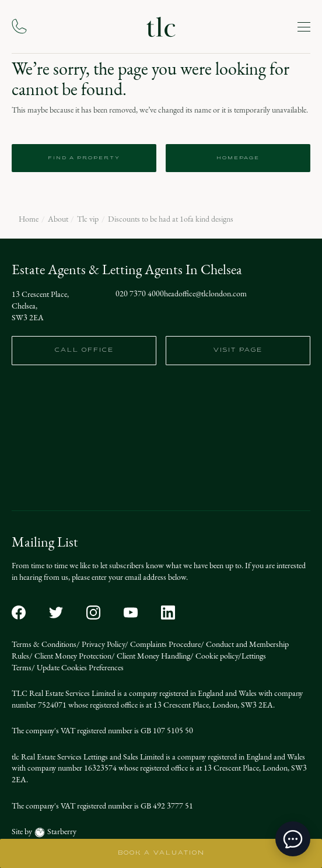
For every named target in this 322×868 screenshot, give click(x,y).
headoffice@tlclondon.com (205, 294)
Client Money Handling (153, 656)
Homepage (238, 158)
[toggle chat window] (293, 839)
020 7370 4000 (140, 294)
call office (84, 350)
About (58, 219)
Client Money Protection (72, 656)
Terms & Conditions (44, 644)
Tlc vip (88, 219)
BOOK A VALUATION (161, 853)
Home (29, 219)
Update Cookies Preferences (79, 668)
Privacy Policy (102, 644)
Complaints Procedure (164, 644)
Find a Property (84, 158)
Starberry (61, 832)
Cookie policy (216, 656)
